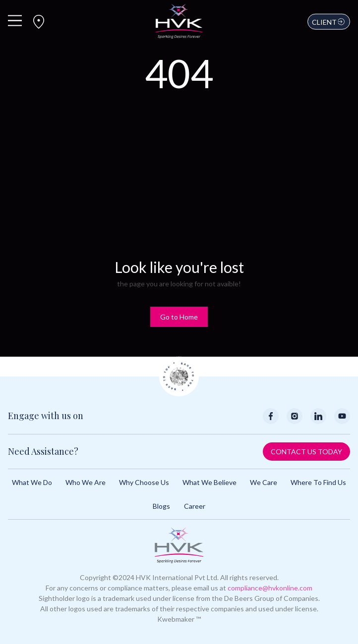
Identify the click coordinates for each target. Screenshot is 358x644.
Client (329, 22)
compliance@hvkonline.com (270, 588)
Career (195, 506)
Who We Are (86, 482)
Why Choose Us (144, 482)
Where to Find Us (318, 482)
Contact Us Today (306, 452)
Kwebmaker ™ (179, 619)
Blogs (161, 506)
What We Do (32, 482)
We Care (264, 482)
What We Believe (209, 482)
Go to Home (179, 317)
